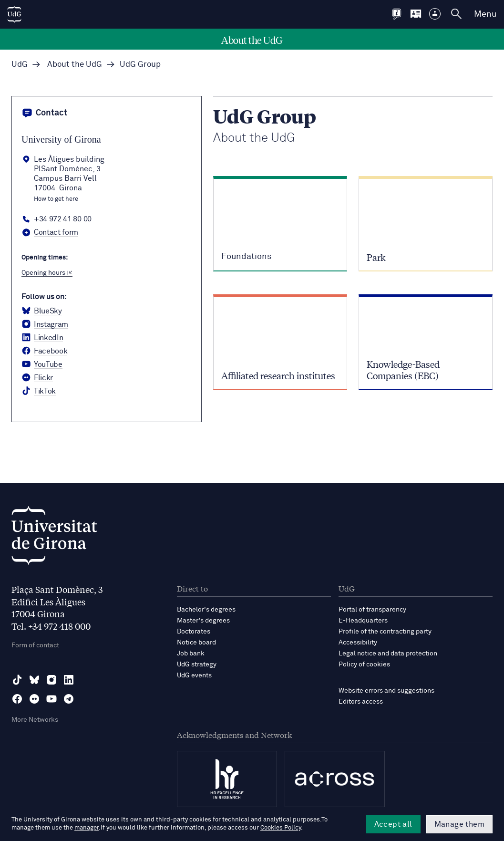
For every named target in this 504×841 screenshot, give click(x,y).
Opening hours (47, 273)
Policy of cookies (364, 664)
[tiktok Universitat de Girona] (39, 391)
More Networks (35, 720)
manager (87, 828)
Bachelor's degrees (206, 610)
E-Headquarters (363, 621)
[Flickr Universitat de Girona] (37, 378)
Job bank (191, 654)
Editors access (361, 702)
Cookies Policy (281, 828)
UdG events (194, 675)
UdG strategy (197, 664)
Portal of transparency (372, 610)
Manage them (459, 824)
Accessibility (358, 643)
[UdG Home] (14, 14)
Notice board (196, 643)
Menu (485, 14)
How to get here (56, 199)
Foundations (246, 257)
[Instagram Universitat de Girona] (45, 324)
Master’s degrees (203, 621)
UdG (20, 65)
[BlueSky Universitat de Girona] (42, 311)
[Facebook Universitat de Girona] (44, 351)
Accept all (393, 824)
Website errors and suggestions (386, 691)
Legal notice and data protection (388, 654)
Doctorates (194, 632)
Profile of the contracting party (385, 632)
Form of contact (35, 645)
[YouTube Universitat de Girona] (42, 364)
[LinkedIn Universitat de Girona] (42, 338)
